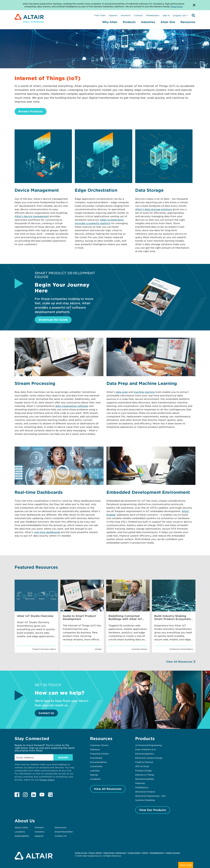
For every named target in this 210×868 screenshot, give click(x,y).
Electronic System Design (149, 758)
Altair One (168, 22)
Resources (188, 22)
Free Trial (186, 865)
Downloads (96, 758)
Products (129, 22)
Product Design (143, 770)
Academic (95, 779)
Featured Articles (99, 754)
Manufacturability (145, 779)
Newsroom (61, 827)
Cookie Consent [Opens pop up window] (173, 853)
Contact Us (46, 713)
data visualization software (72, 406)
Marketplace (153, 15)
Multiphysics (142, 787)
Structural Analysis (145, 792)
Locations (20, 832)
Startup (94, 775)
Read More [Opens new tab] (177, 6)
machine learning (144, 392)
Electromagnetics (145, 754)
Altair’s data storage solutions (154, 209)
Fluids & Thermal (144, 762)
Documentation (98, 762)
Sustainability (22, 836)
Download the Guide (53, 320)
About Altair (21, 827)
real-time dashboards (47, 532)
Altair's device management (32, 216)
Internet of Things (145, 775)
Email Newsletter (64, 832)
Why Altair (110, 22)
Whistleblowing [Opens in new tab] (157, 853)
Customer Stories (99, 745)
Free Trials (100, 15)
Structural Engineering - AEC (151, 796)
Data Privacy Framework (115, 853)
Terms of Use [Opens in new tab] (81, 853)
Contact (138, 15)
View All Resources (179, 662)
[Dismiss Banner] (194, 5)
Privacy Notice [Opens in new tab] (95, 853)
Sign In (166, 15)
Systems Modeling (145, 800)
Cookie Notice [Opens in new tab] (134, 853)
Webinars (95, 749)
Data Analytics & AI (146, 749)
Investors (126, 15)
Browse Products (31, 111)
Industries (148, 22)
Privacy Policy (47, 780)
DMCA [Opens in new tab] (145, 853)
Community (96, 766)
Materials (140, 783)
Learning (95, 770)
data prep (122, 392)
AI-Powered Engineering (148, 745)
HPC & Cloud (142, 766)
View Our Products (153, 810)
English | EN (180, 15)
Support (113, 15)
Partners (39, 827)
